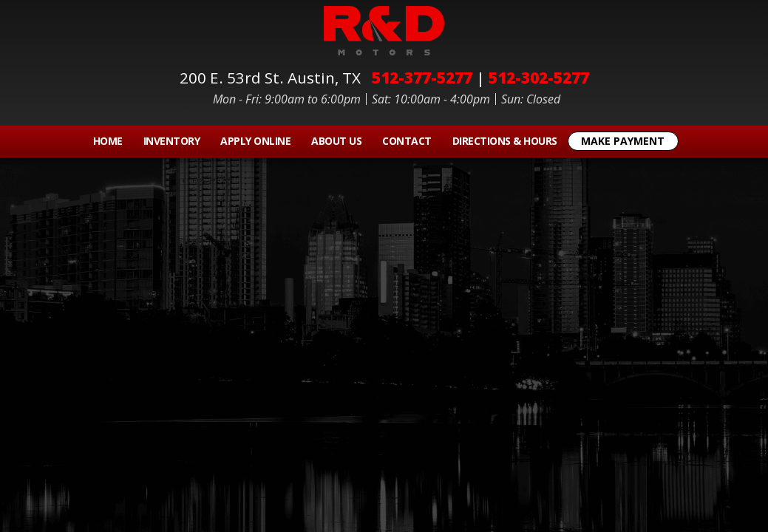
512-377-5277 (422, 78)
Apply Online (255, 141)
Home (108, 141)
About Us (336, 141)
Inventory (172, 141)
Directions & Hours (505, 141)
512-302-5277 (539, 78)
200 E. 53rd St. (274, 78)
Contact (407, 141)
